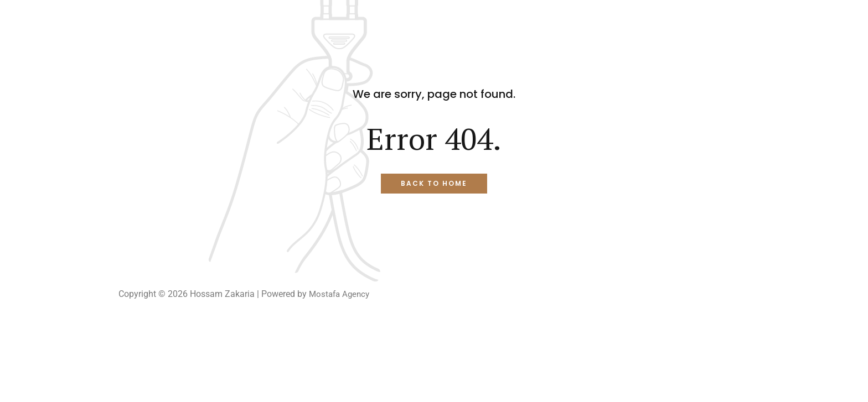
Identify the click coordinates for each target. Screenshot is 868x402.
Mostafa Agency (341, 294)
